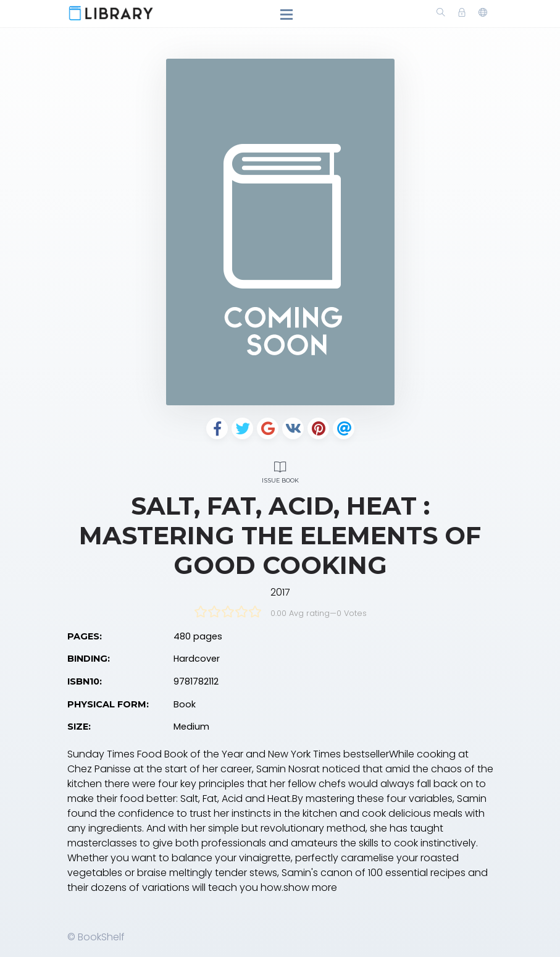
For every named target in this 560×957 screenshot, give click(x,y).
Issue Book (280, 470)
